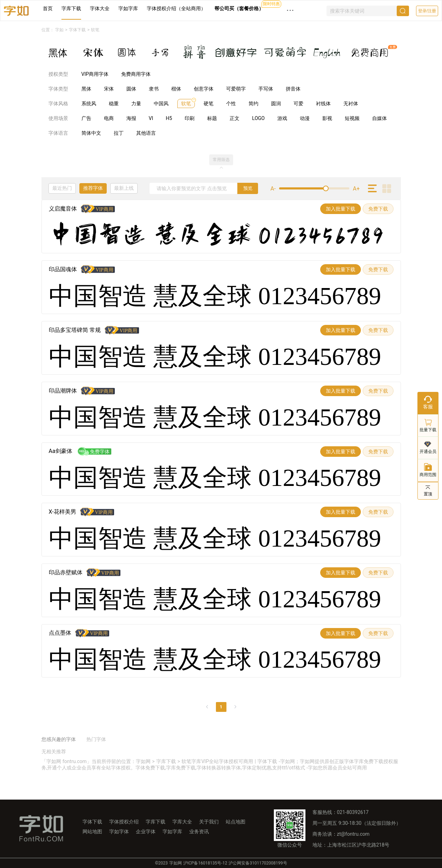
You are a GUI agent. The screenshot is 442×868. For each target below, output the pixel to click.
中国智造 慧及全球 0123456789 (217, 235)
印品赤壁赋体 (66, 572)
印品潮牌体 (63, 391)
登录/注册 (427, 11)
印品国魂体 (63, 269)
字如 (59, 30)
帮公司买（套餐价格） (239, 8)
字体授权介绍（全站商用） (176, 8)
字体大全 (100, 8)
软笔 (95, 30)
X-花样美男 (62, 512)
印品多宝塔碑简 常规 (75, 330)
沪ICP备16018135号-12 (205, 863)
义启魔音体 (63, 209)
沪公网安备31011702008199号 (258, 863)
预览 (248, 188)
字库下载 (71, 8)
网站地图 (92, 832)
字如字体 (119, 832)
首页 (48, 8)
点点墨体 (60, 633)
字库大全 (182, 822)
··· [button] (290, 10)
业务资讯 (199, 832)
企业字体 (146, 832)
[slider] (314, 188)
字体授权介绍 (124, 822)
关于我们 (209, 822)
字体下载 (77, 30)
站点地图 (236, 822)
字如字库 (128, 8)
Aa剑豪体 (61, 451)
